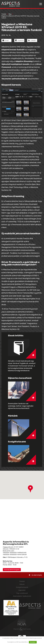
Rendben (33, 642)
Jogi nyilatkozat (22, 593)
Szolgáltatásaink (22, 587)
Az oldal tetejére (35, 575)
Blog (10, 14)
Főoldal (4, 14)
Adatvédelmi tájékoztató (22, 596)
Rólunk (22, 584)
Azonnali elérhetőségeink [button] (12, 570)
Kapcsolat (22, 590)
